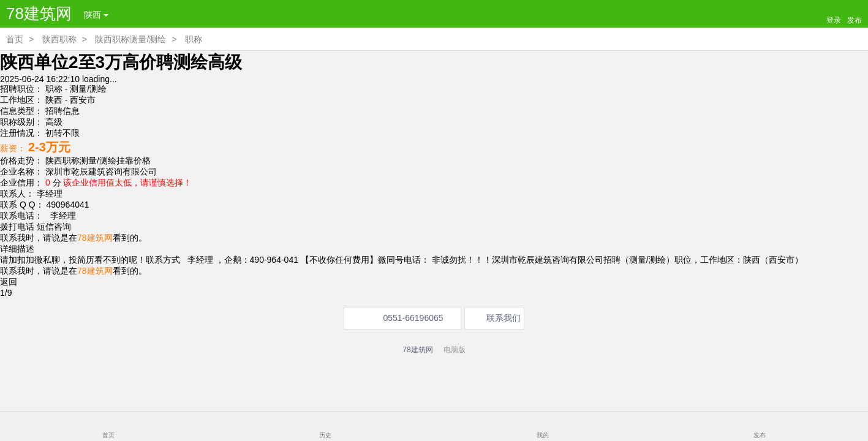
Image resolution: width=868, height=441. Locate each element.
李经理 (61, 216)
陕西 (96, 15)
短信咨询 (54, 227)
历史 (325, 435)
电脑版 (455, 350)
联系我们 (504, 318)
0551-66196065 (413, 318)
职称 (194, 39)
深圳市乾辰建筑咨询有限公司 (101, 171)
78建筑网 (39, 13)
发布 (760, 435)
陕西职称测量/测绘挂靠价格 (98, 160)
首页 (15, 39)
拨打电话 (17, 227)
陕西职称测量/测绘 (130, 39)
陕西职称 (59, 39)
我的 (543, 435)
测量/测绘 (88, 89)
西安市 (83, 100)
